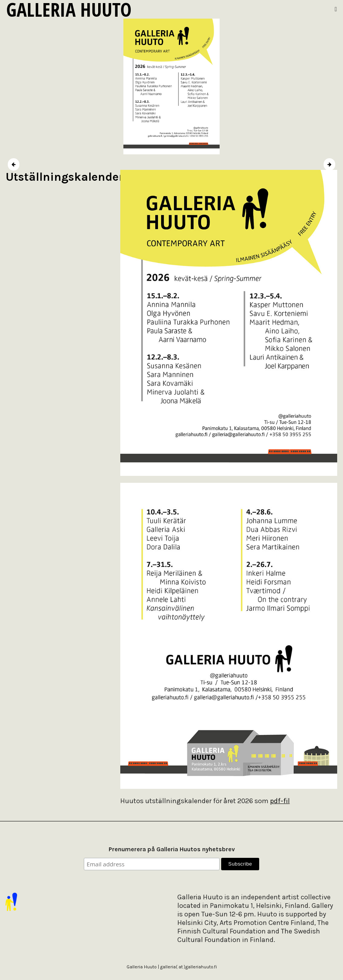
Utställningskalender (65, 177)
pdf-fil (280, 801)
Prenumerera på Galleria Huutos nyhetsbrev (172, 849)
